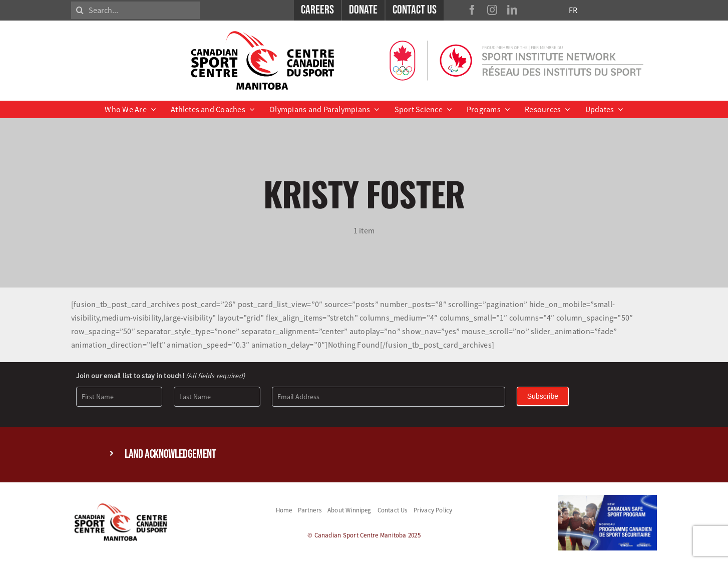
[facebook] (472, 10)
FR (573, 10)
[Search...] (135, 10)
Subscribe (543, 396)
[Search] (80, 10)
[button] (364, 455)
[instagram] (492, 10)
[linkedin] (512, 10)
